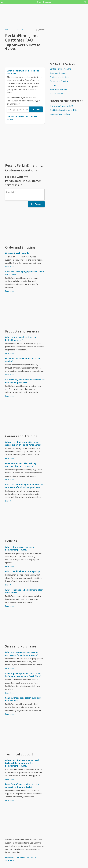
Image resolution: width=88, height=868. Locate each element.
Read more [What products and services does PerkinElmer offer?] (10, 354)
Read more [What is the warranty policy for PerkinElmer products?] (10, 566)
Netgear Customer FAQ (60, 114)
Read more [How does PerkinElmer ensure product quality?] (10, 375)
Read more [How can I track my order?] (10, 267)
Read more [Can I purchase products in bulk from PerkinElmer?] (10, 714)
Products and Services (59, 77)
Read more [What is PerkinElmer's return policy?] (10, 585)
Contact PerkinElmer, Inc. (60, 69)
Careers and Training (59, 81)
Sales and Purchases (58, 89)
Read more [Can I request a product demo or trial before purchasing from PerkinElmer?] (10, 693)
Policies (53, 85)
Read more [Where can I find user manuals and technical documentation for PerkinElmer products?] (10, 779)
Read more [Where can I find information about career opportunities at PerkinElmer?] (10, 458)
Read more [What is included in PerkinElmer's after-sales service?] (10, 606)
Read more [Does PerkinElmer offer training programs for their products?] (10, 480)
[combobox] (18, 109)
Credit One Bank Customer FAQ (63, 110)
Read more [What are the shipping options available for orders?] (10, 291)
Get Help (36, 109)
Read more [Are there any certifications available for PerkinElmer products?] (10, 396)
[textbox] (18, 109)
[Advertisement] (25, 143)
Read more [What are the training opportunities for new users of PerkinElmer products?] (10, 501)
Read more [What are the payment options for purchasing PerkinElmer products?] (10, 669)
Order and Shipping (58, 73)
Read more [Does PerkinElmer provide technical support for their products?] (10, 801)
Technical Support (58, 94)
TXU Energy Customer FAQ (61, 106)
